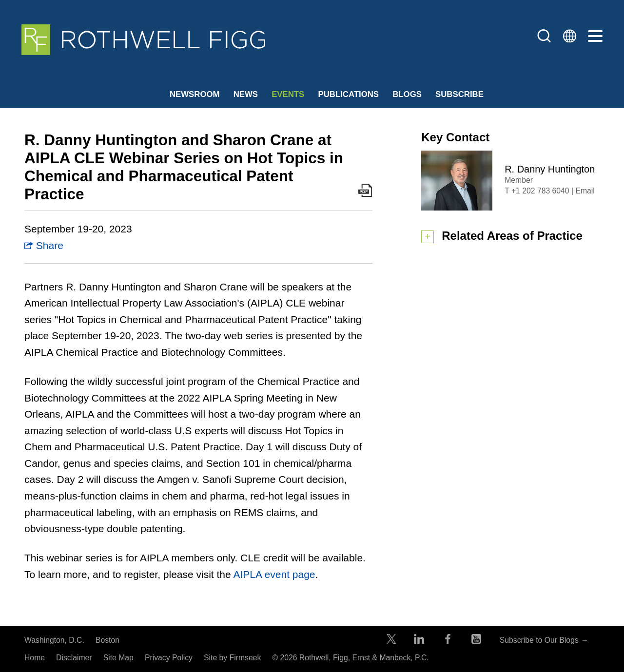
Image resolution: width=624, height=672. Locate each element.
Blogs (407, 94)
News (246, 94)
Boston (107, 640)
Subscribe (459, 94)
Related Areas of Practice (512, 236)
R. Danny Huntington (550, 169)
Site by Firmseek (232, 658)
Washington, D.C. (54, 640)
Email (585, 191)
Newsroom (195, 94)
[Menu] (595, 37)
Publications (348, 94)
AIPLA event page (274, 574)
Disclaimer (74, 658)
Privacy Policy (169, 658)
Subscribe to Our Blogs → (544, 640)
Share (44, 245)
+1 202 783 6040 (540, 191)
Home (35, 658)
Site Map (118, 658)
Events (288, 94)
